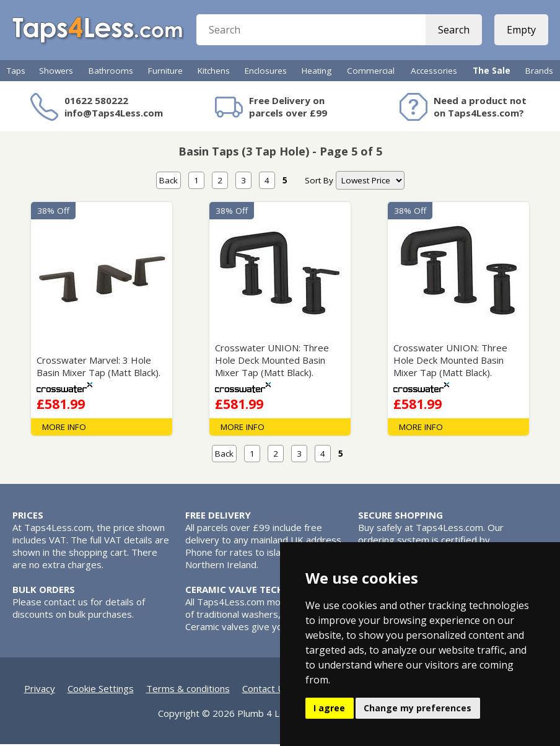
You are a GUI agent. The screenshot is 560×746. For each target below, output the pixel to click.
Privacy (40, 690)
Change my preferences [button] (418, 708)
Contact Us (266, 690)
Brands (539, 72)
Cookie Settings (101, 690)
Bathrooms (111, 72)
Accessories (434, 72)
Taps (16, 72)
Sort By (319, 182)
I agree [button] (329, 708)
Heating (317, 72)
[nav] (370, 182)
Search (453, 31)
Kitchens (214, 72)
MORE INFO (64, 429)
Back (168, 182)
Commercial (371, 72)
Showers (56, 72)
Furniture (165, 72)
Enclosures (266, 72)
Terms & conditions (188, 690)
